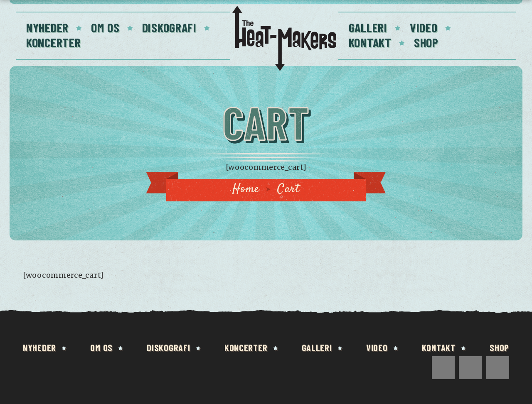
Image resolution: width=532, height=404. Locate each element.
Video (424, 27)
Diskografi (169, 27)
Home (246, 189)
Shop (426, 42)
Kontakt (370, 42)
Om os (105, 27)
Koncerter (53, 42)
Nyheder (47, 27)
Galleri (368, 27)
